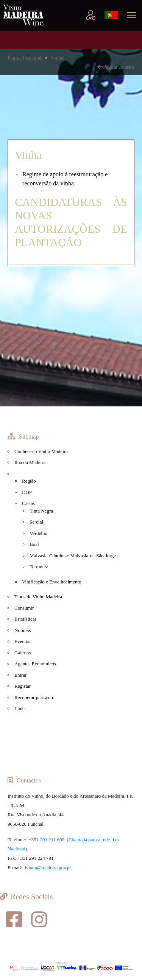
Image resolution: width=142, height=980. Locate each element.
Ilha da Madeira (30, 462)
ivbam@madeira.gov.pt (48, 868)
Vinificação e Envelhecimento (52, 582)
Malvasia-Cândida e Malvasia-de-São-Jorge (73, 556)
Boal (34, 544)
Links (20, 708)
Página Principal (25, 58)
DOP (27, 492)
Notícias (23, 630)
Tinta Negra (41, 511)
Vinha (57, 58)
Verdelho (38, 533)
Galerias (23, 653)
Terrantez (39, 567)
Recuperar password (34, 697)
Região (29, 481)
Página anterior (116, 67)
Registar (23, 686)
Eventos (22, 641)
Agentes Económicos (35, 664)
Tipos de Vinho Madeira (38, 597)
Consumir (24, 608)
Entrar (20, 675)
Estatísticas (26, 619)
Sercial (36, 522)
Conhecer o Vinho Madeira (41, 451)
